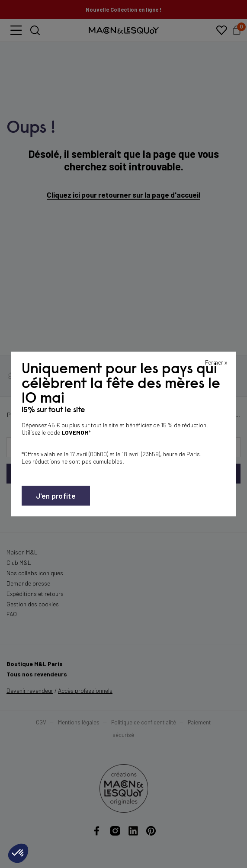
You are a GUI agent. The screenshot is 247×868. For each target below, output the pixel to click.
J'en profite (56, 496)
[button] (18, 853)
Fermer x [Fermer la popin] (216, 362)
